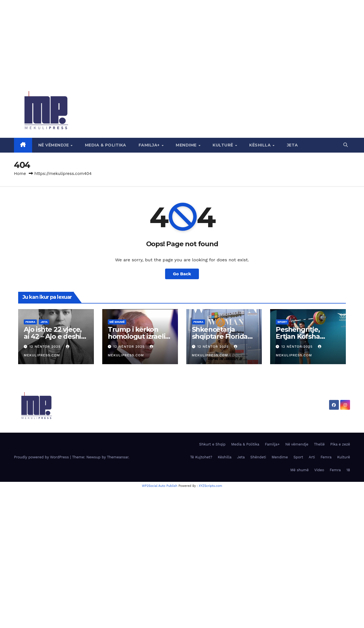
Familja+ (150, 145)
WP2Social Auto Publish (160, 486)
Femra (30, 322)
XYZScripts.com (211, 486)
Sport (282, 322)
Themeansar (118, 457)
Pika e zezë (340, 444)
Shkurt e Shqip (212, 444)
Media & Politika (106, 145)
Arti (312, 457)
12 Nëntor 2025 (46, 347)
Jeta (292, 145)
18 (348, 470)
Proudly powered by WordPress (42, 457)
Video (319, 470)
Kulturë (223, 145)
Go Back (182, 274)
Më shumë (117, 322)
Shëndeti (258, 457)
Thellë (319, 444)
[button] (346, 145)
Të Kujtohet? (201, 457)
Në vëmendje (54, 145)
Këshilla (261, 145)
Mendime (187, 145)
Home (20, 174)
